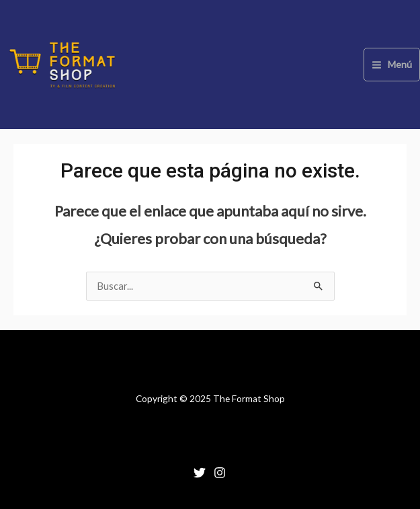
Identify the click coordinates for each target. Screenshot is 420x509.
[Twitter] (200, 473)
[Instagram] (220, 473)
